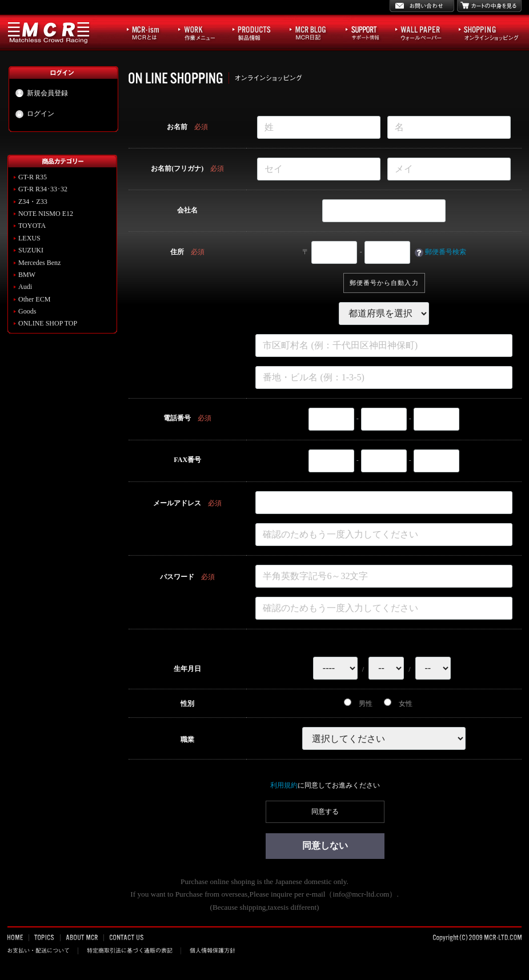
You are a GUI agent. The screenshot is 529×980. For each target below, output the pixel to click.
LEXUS (29, 238)
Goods (27, 311)
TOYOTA (32, 226)
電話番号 (177, 418)
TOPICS (45, 937)
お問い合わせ (422, 6)
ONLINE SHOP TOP (48, 323)
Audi (25, 287)
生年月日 (187, 669)
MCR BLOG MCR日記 (315, 32)
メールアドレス (177, 503)
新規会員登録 (41, 93)
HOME (18, 937)
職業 (187, 740)
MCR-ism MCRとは (149, 32)
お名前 (177, 127)
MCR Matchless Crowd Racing (49, 32)
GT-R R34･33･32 (43, 189)
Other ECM (34, 299)
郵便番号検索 (446, 252)
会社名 (187, 210)
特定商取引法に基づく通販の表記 (130, 950)
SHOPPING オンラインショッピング (489, 32)
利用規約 (284, 785)
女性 (398, 704)
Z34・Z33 (33, 202)
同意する (325, 812)
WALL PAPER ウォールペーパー (424, 32)
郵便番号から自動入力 (384, 283)
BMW (27, 275)
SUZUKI (31, 250)
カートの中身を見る (489, 6)
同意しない (325, 846)
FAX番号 (187, 460)
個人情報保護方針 (211, 950)
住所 (177, 252)
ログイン (35, 114)
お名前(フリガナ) (177, 168)
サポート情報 (368, 32)
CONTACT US (126, 937)
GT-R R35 (33, 177)
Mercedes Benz (39, 263)
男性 (358, 704)
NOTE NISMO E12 (46, 214)
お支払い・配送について (43, 950)
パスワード (177, 577)
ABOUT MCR (82, 937)
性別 (187, 704)
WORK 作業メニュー (202, 32)
